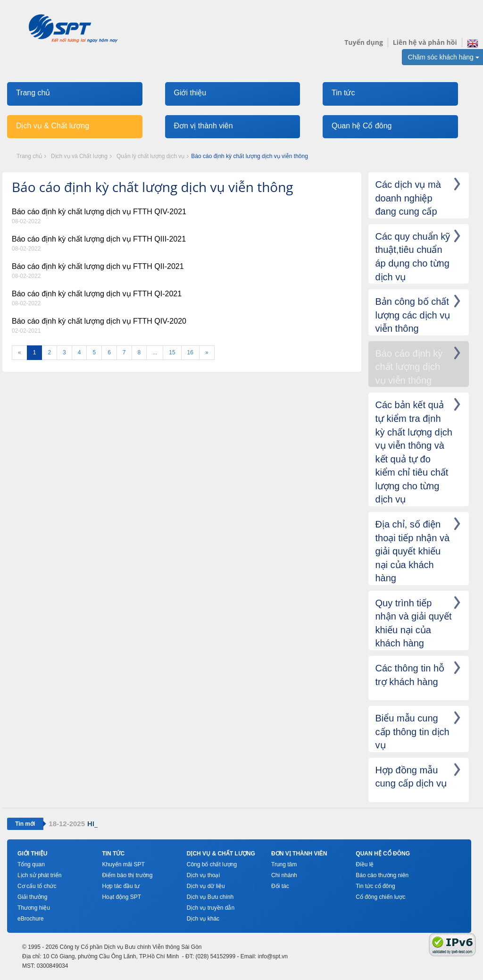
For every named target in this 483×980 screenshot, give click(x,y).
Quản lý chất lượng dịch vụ (150, 156)
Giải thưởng (32, 897)
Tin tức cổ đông (375, 886)
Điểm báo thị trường (127, 875)
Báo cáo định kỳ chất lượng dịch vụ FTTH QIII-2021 (99, 239)
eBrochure (30, 919)
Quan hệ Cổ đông (362, 126)
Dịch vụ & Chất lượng (53, 126)
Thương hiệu (34, 908)
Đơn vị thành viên (203, 126)
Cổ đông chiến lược (380, 897)
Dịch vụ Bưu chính (210, 897)
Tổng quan (31, 864)
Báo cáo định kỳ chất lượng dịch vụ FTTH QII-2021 (98, 266)
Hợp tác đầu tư (121, 886)
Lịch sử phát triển (39, 875)
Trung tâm (284, 864)
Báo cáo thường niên (382, 875)
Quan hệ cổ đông (383, 854)
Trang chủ (33, 93)
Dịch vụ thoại (203, 875)
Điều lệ (365, 864)
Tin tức (343, 93)
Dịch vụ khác (203, 919)
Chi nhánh (284, 875)
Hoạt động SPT (121, 897)
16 (190, 352)
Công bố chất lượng (212, 864)
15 (172, 352)
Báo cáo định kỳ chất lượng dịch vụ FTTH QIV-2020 (99, 321)
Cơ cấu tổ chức (37, 886)
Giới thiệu (190, 93)
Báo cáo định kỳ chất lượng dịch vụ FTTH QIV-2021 (99, 212)
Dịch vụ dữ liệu (206, 886)
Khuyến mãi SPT (123, 864)
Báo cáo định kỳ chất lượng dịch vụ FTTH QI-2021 (97, 294)
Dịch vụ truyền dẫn (211, 908)
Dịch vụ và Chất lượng (79, 156)
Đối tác (280, 886)
